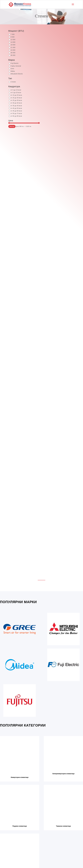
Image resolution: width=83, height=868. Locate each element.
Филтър (12, 126)
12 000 (13, 40)
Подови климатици (20, 826)
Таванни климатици (63, 826)
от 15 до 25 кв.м (16, 95)
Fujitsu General (16, 66)
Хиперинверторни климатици (63, 774)
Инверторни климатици (20, 777)
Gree (12, 69)
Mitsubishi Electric (17, 74)
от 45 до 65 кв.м (16, 111)
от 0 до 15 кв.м (16, 90)
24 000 (13, 50)
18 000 (13, 45)
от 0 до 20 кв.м (16, 93)
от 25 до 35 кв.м (16, 100)
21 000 (13, 47)
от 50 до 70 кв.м (16, 113)
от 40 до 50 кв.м (16, 108)
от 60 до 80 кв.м (16, 116)
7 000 (13, 34)
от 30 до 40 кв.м (16, 103)
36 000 (13, 55)
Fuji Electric (15, 63)
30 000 (13, 53)
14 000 (13, 42)
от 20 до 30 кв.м (16, 98)
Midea (13, 71)
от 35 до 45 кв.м (16, 106)
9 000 (13, 37)
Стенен (13, 82)
